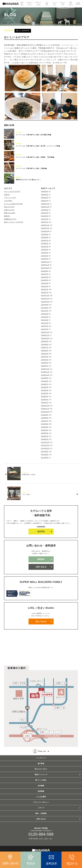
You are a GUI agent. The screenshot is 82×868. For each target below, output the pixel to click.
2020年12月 (45, 332)
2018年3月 (45, 433)
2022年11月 (45, 265)
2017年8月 (45, 455)
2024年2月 (45, 219)
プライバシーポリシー (41, 802)
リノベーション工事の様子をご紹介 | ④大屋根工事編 (33, 135)
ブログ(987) (8, 201)
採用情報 (41, 791)
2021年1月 (45, 329)
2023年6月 (45, 243)
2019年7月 (45, 384)
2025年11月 (45, 207)
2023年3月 (45, 253)
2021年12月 (45, 295)
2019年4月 (45, 393)
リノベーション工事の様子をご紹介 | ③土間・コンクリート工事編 (38, 146)
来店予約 (41, 532)
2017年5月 (45, 458)
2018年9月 (45, 415)
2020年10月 (45, 338)
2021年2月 (45, 326)
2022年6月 (45, 277)
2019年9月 (45, 378)
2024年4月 (45, 213)
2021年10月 (45, 302)
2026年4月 (45, 192)
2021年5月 (45, 317)
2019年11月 (45, 372)
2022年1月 (45, 292)
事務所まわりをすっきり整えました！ (28, 180)
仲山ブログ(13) (9, 207)
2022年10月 (45, 268)
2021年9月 (45, 305)
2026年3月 (45, 195)
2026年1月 (45, 201)
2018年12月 (45, 406)
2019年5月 (45, 390)
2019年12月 (45, 369)
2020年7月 (45, 347)
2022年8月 (45, 271)
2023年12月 (45, 225)
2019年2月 (45, 400)
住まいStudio (41, 622)
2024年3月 (45, 216)
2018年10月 (45, 412)
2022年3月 (45, 286)
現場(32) (7, 216)
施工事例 (41, 763)
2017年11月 (45, 445)
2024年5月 (45, 210)
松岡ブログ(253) (10, 213)
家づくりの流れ (41, 780)
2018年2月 (45, 436)
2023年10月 (45, 231)
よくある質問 (41, 797)
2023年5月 (45, 247)
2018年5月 (45, 427)
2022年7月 (45, 274)
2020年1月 (45, 366)
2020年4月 (45, 357)
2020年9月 (45, 341)
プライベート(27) (10, 198)
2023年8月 (45, 237)
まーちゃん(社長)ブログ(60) (13, 204)
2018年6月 (45, 424)
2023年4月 (45, 250)
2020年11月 (45, 335)
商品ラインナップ (41, 775)
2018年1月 (45, 439)
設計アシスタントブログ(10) (14, 222)
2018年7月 (45, 421)
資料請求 (41, 559)
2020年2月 (45, 363)
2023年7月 (45, 241)
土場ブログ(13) (9, 210)
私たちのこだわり (41, 769)
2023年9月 (45, 234)
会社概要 (41, 786)
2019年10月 (45, 375)
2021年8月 (45, 308)
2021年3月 (45, 323)
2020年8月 (45, 344)
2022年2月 (45, 289)
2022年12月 (45, 262)
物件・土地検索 (41, 813)
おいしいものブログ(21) (12, 192)
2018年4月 (45, 430)
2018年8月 (45, 418)
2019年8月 (45, 381)
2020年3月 (45, 360)
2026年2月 (45, 198)
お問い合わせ (41, 567)
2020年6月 (45, 351)
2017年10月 (45, 448)
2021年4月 (45, 320)
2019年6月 (45, 387)
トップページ (41, 758)
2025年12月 (45, 204)
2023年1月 (45, 259)
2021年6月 (45, 314)
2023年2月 (45, 256)
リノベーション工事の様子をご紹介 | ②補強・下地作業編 (35, 157)
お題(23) (7, 195)
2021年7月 (45, 311)
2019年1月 (45, 403)
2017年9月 (45, 452)
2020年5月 (45, 354)
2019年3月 (45, 396)
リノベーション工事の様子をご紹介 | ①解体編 (31, 168)
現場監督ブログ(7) (10, 219)
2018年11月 (45, 409)
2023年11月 (45, 228)
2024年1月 (45, 222)
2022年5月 (45, 280)
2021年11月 (45, 299)
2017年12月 (45, 442)
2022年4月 (45, 283)
